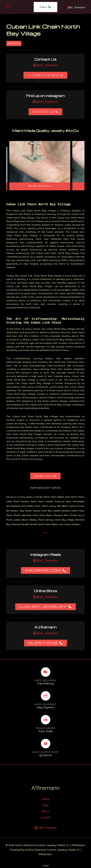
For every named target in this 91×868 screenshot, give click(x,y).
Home (46, 799)
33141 (45, 533)
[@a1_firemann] (74, 7)
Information (43, 570)
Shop (46, 805)
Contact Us (44, 112)
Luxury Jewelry (43, 606)
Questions (43, 643)
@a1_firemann (47, 65)
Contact (45, 817)
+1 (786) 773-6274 (44, 75)
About (45, 811)
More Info (44, 476)
